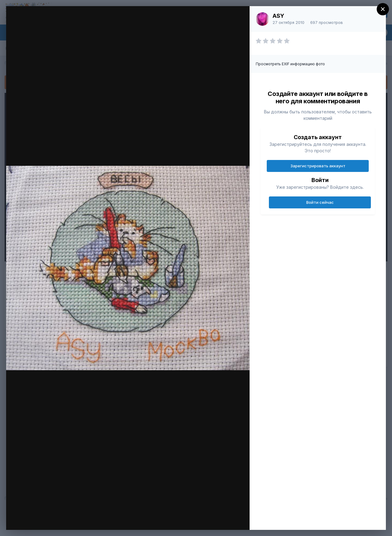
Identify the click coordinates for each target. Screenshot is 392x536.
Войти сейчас (320, 202)
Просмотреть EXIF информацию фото (290, 64)
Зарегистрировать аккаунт (318, 166)
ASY (278, 16)
